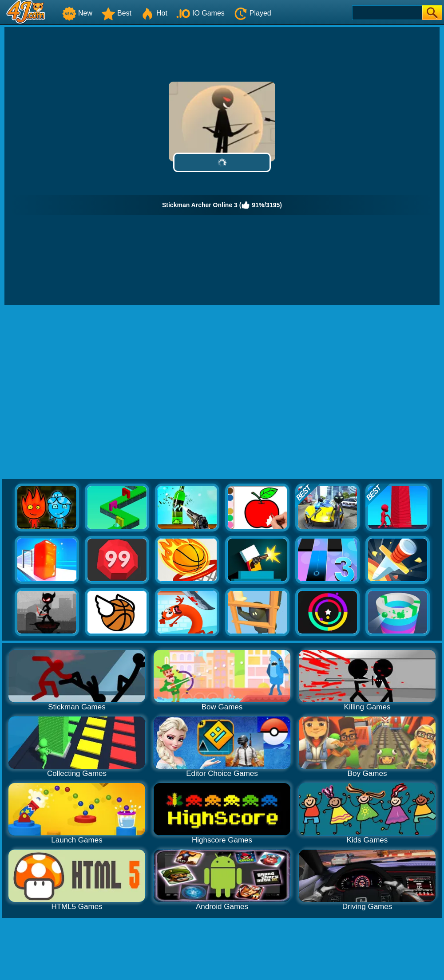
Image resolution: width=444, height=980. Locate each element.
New (77, 13)
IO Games (200, 13)
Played (252, 13)
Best (116, 13)
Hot (154, 13)
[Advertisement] (83, 392)
